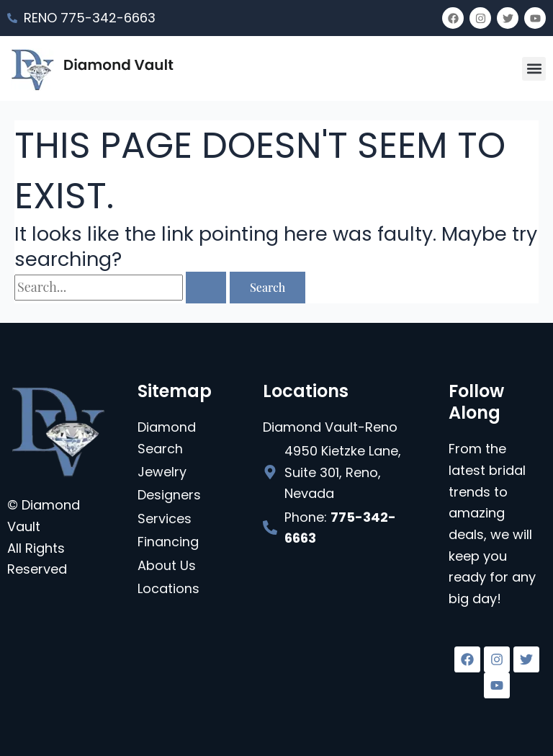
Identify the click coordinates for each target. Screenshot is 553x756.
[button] (534, 69)
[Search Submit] (206, 288)
